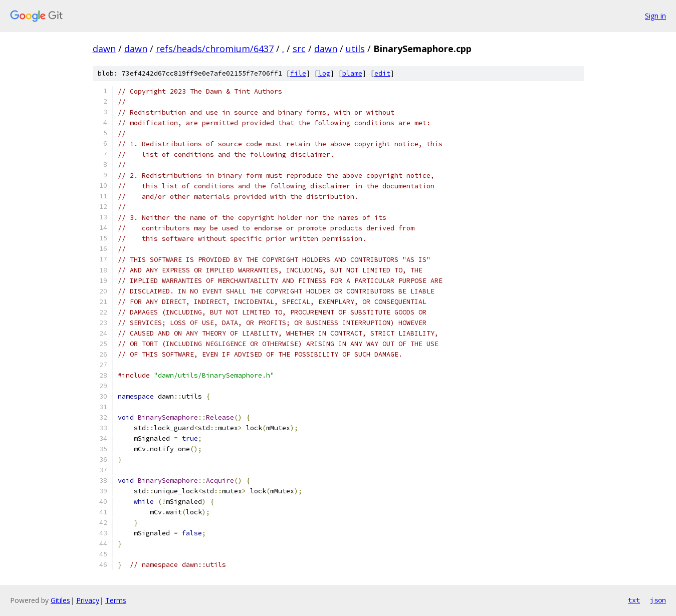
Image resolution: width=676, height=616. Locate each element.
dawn (104, 49)
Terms (116, 600)
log (324, 73)
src (299, 49)
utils (355, 49)
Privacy (88, 600)
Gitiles (60, 600)
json (658, 600)
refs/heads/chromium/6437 (215, 49)
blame (352, 73)
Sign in (655, 16)
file (298, 73)
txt (634, 600)
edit (382, 73)
